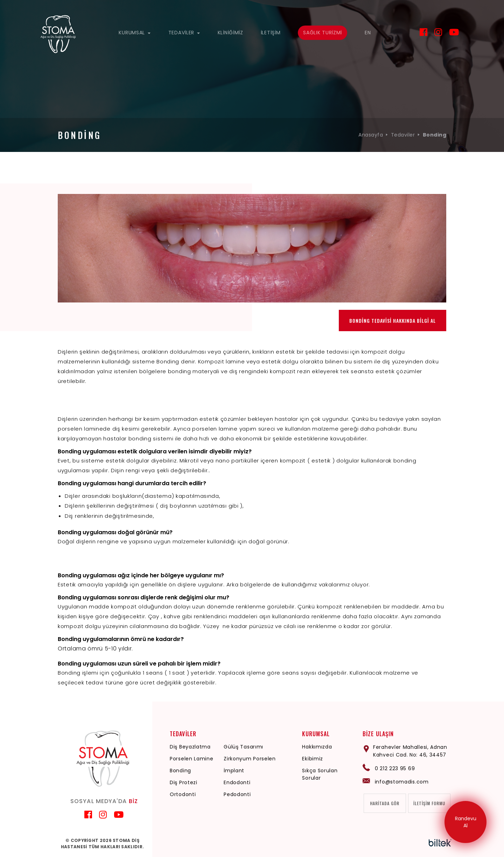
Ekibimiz (313, 759)
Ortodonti (183, 794)
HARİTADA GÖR (385, 804)
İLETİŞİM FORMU (429, 804)
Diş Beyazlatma (190, 747)
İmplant (234, 771)
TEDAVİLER (184, 33)
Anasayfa (371, 135)
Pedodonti (237, 794)
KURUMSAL (135, 33)
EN (368, 33)
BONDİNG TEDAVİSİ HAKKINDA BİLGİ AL (393, 320)
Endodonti (237, 782)
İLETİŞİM (271, 33)
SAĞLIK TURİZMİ (323, 33)
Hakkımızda (317, 747)
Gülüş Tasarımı (243, 747)
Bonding (180, 771)
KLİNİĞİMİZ (230, 33)
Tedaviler (403, 135)
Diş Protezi (184, 782)
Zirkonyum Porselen (250, 759)
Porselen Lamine (192, 759)
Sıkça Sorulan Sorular (320, 774)
